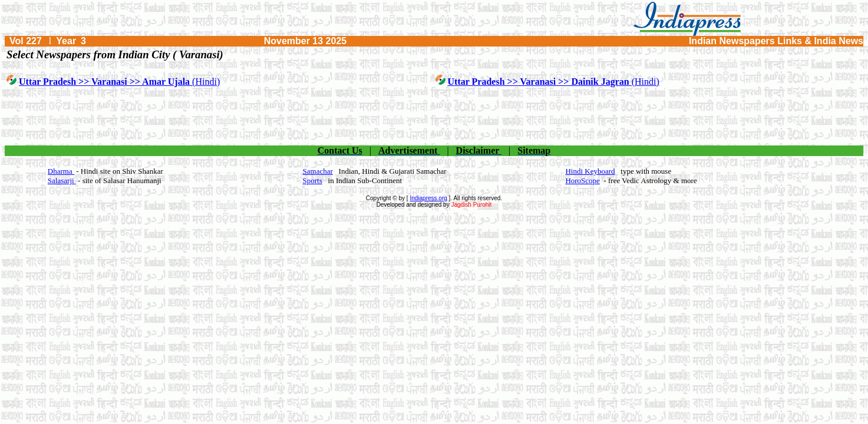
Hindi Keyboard (590, 171)
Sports (313, 180)
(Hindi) (119, 82)
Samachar (318, 171)
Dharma (61, 171)
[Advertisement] (434, 117)
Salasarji (62, 180)
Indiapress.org (428, 198)
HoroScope (582, 180)
